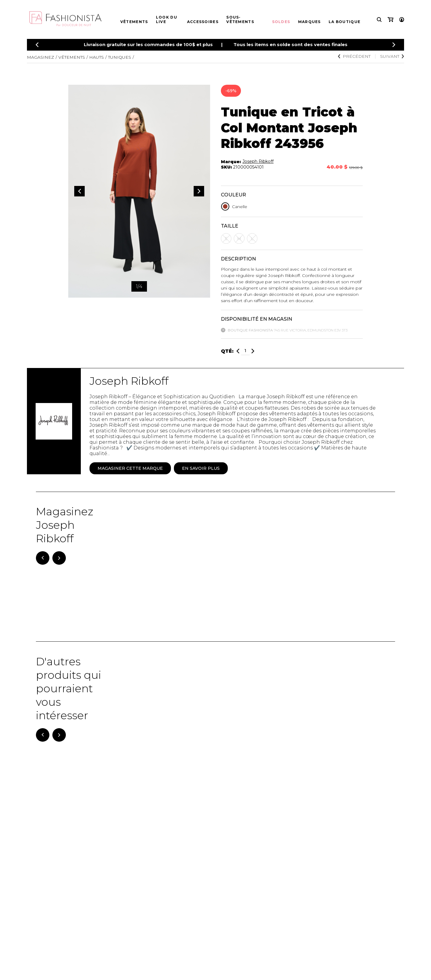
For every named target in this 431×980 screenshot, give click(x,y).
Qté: (227, 351)
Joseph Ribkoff (258, 161)
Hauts (97, 57)
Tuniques (120, 57)
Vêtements (134, 22)
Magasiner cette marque (130, 468)
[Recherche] (379, 20)
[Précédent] (37, 45)
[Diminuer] (238, 351)
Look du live (167, 19)
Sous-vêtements (240, 19)
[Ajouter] (253, 351)
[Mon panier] (390, 20)
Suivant (392, 56)
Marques (309, 22)
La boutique (345, 22)
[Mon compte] (402, 20)
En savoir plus (201, 468)
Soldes (281, 22)
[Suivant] (59, 558)
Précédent (354, 56)
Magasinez (41, 57)
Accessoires (203, 22)
